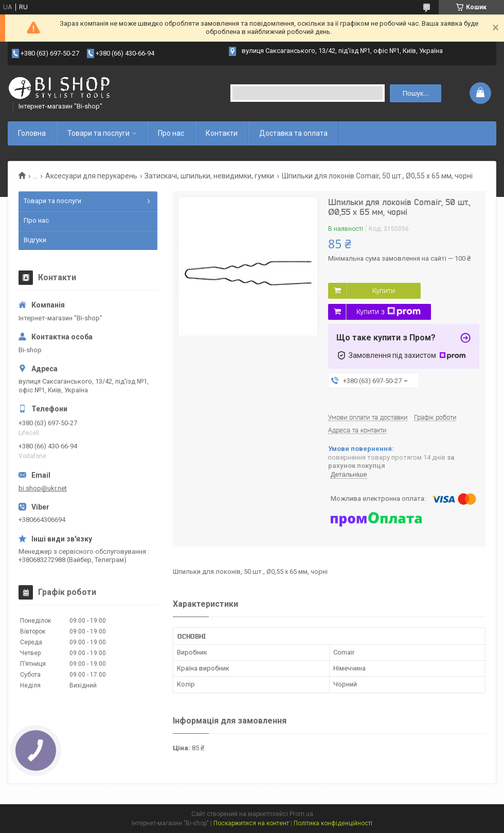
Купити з (389, 312)
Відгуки (35, 240)
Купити (384, 291)
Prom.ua (301, 814)
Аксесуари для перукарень (91, 176)
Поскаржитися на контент (251, 823)
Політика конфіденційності (333, 823)
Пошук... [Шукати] (416, 93)
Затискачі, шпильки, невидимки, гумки (209, 176)
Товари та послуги (98, 133)
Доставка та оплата (293, 133)
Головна (32, 133)
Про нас (171, 133)
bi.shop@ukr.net (43, 488)
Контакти (222, 133)
